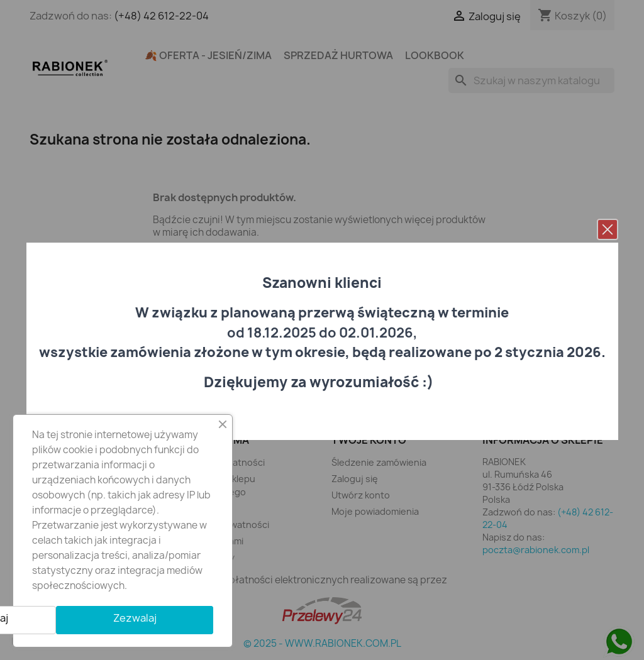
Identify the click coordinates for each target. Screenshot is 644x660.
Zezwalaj (135, 618)
